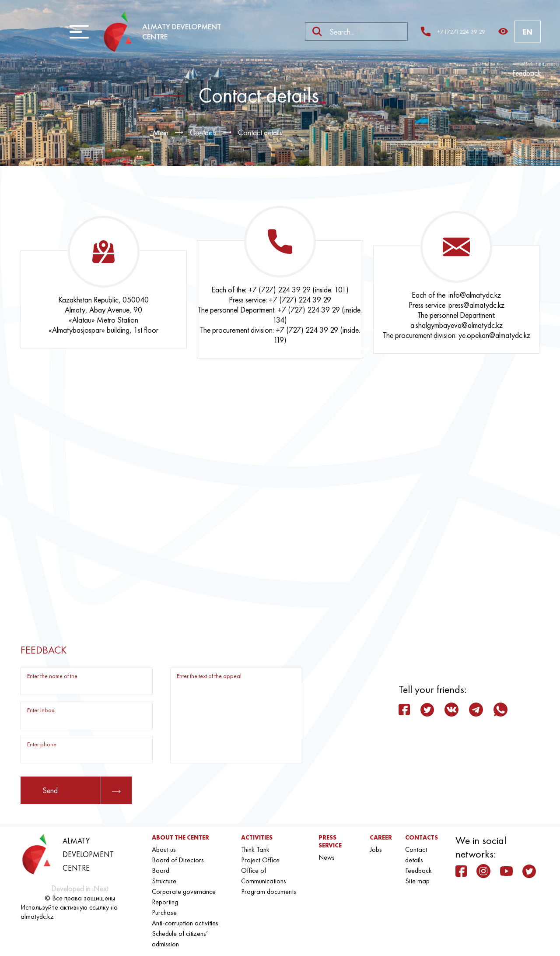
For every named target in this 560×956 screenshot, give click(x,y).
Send (82, 790)
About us (164, 849)
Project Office (260, 860)
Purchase (164, 912)
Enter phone (42, 744)
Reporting (165, 902)
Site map (417, 881)
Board (161, 870)
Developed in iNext (80, 888)
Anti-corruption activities (185, 923)
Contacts (203, 132)
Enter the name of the (52, 676)
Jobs (376, 849)
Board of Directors (178, 860)
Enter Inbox (41, 710)
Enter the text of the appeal (209, 676)
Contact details (260, 132)
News (327, 857)
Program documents (269, 891)
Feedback (527, 73)
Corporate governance (184, 891)
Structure (164, 881)
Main (161, 132)
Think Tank (255, 849)
